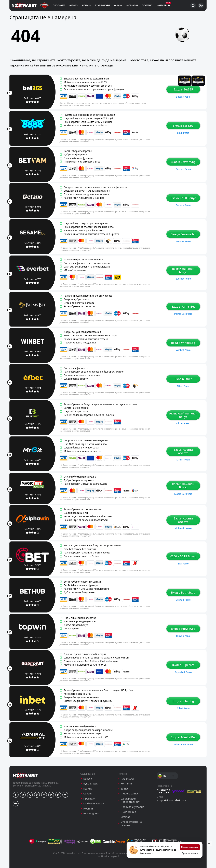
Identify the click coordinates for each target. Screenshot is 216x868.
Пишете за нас (130, 794)
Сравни (88, 794)
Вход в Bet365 (183, 89)
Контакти (126, 784)
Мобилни (132, 5)
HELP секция (128, 812)
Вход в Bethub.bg (183, 592)
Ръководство (91, 813)
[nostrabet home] (25, 775)
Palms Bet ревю (183, 314)
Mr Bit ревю (183, 460)
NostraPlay (163, 5)
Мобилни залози (94, 803)
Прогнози (59, 5)
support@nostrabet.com (171, 800)
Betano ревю (183, 205)
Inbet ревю (183, 708)
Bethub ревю (183, 600)
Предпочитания (190, 853)
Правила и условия (132, 807)
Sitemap (126, 817)
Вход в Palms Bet (183, 306)
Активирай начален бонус (183, 415)
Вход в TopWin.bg (183, 629)
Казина (118, 5)
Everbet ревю (183, 279)
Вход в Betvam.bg (183, 162)
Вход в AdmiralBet (183, 737)
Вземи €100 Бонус (183, 198)
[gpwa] (55, 841)
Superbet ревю (183, 672)
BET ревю (183, 564)
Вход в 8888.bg (183, 126)
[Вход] (201, 5)
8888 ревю (183, 133)
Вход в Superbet (183, 665)
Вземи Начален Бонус (183, 270)
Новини (73, 5)
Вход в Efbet (183, 379)
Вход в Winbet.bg (183, 343)
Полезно (147, 5)
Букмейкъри (102, 5)
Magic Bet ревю (183, 494)
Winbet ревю (183, 350)
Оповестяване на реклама (131, 823)
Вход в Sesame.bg (183, 234)
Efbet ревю (183, 386)
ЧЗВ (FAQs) (127, 779)
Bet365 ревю (183, 97)
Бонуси (87, 5)
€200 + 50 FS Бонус (183, 556)
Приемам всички (190, 847)
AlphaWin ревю (183, 528)
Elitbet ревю (183, 423)
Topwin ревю (183, 636)
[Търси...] (193, 5)
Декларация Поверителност (130, 800)
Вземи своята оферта (183, 451)
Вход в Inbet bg (183, 701)
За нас (125, 789)
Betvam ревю (183, 169)
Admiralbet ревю (183, 744)
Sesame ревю (183, 241)
